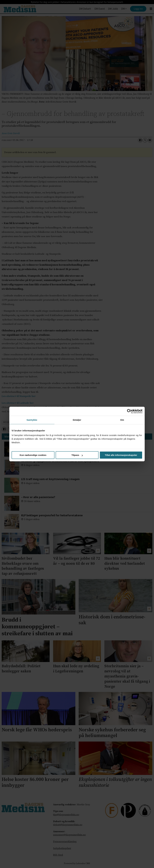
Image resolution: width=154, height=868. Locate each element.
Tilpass (77, 455)
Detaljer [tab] (77, 420)
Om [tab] (122, 420)
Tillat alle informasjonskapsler (121, 455)
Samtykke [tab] (32, 420)
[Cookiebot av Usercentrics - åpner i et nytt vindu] (129, 411)
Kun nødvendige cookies (33, 455)
